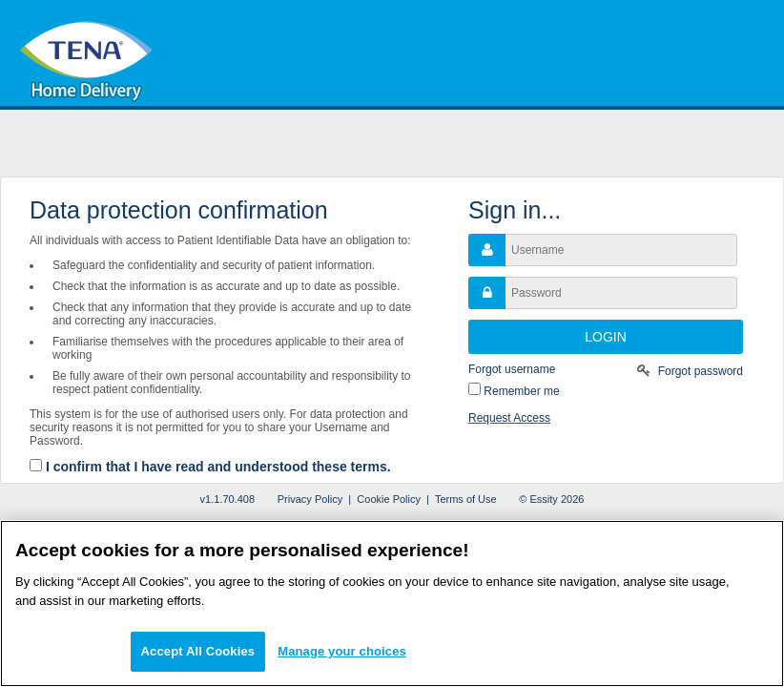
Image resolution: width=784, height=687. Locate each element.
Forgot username (512, 369)
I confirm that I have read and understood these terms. (218, 467)
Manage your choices (342, 651)
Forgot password (701, 371)
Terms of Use (466, 499)
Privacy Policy (310, 499)
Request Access (509, 418)
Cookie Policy (389, 499)
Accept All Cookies (198, 651)
